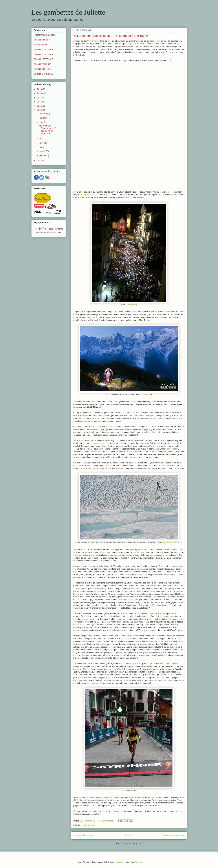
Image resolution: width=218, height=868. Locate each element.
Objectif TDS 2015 (42, 64)
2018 (40, 93)
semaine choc (96, 443)
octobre (43, 114)
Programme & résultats (45, 35)
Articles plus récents (84, 835)
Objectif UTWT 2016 (43, 59)
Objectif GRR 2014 (43, 69)
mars (42, 147)
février (43, 151)
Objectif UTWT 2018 (43, 50)
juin (42, 122)
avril (42, 143)
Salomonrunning (131, 305)
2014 (40, 110)
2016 (40, 102)
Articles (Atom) (135, 843)
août (42, 118)
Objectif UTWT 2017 (43, 54)
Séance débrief (41, 45)
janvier (43, 155)
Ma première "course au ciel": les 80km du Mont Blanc (111, 36)
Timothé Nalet (146, 395)
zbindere (120, 862)
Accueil (129, 835)
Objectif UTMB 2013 (43, 74)
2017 (40, 98)
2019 (40, 89)
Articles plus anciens (173, 835)
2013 (40, 161)
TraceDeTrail (86, 195)
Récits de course (89, 825)
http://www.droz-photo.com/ (172, 543)
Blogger (138, 862)
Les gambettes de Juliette (68, 12)
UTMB (90, 41)
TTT (171, 192)
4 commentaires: (107, 821)
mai (42, 139)
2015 (40, 106)
